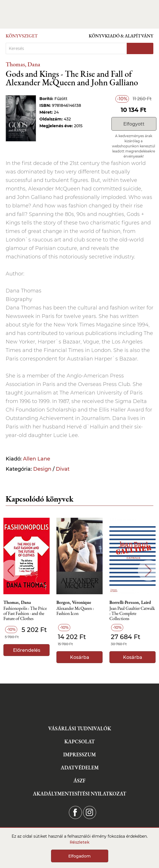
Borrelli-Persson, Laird (130, 602)
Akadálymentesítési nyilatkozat (79, 794)
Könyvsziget (22, 36)
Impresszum (79, 755)
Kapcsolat (79, 741)
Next (148, 571)
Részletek (80, 842)
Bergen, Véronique (74, 602)
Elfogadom (79, 856)
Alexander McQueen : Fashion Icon (75, 611)
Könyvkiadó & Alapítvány (121, 36)
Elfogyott (134, 124)
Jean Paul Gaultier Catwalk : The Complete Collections (132, 614)
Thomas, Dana (23, 64)
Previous (11, 571)
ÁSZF (79, 781)
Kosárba (80, 657)
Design (42, 469)
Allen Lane (37, 459)
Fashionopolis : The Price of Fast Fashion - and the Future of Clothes (25, 614)
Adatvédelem (80, 768)
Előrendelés (27, 650)
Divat (63, 469)
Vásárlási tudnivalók (80, 728)
